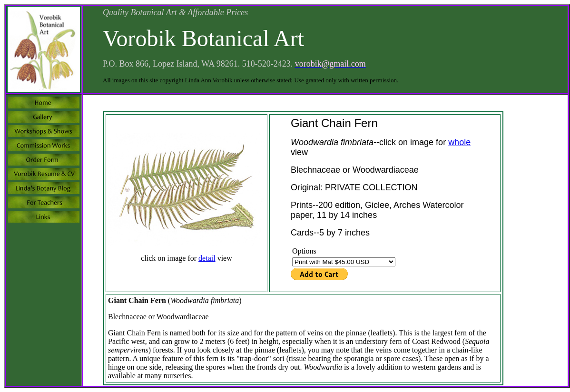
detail (207, 258)
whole (459, 142)
